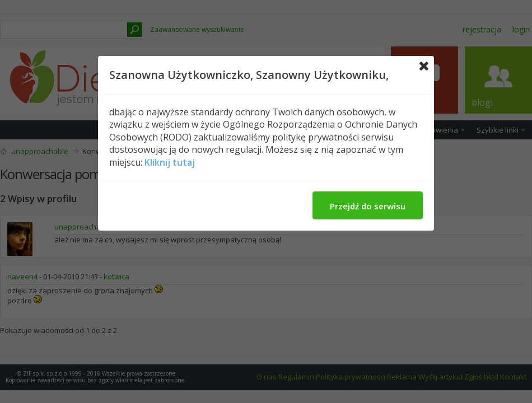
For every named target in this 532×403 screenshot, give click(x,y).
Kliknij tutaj (170, 162)
